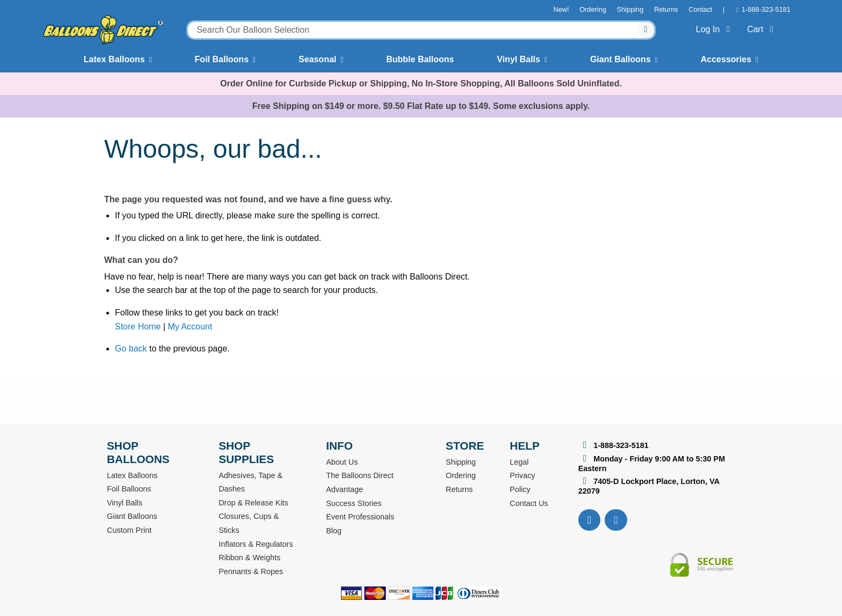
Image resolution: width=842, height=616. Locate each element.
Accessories (726, 59)
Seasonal (317, 59)
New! (561, 9)
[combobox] (421, 30)
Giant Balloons (620, 59)
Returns (666, 9)
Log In (715, 29)
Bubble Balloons (420, 59)
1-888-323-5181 (766, 9)
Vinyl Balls (518, 59)
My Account (190, 327)
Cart (762, 29)
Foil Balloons (222, 59)
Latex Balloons (114, 59)
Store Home (138, 327)
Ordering (593, 9)
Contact (700, 9)
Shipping (630, 9)
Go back (131, 349)
